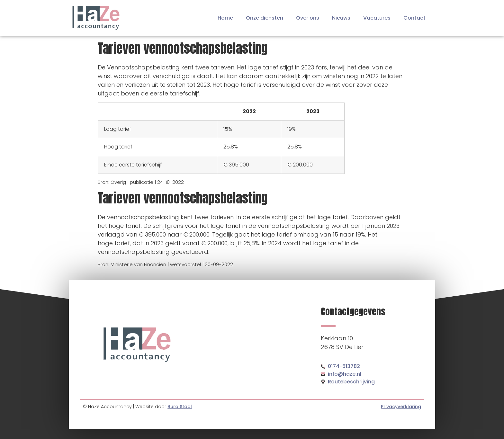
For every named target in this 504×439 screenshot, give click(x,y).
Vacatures (377, 18)
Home (225, 18)
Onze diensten (265, 18)
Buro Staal (180, 407)
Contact (414, 18)
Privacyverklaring (401, 407)
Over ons (308, 18)
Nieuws (341, 18)
